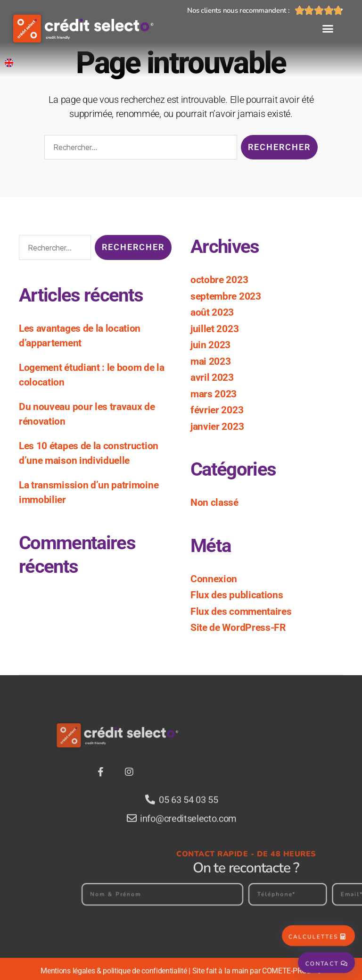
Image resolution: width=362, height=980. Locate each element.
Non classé (214, 503)
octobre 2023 (219, 280)
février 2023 (217, 410)
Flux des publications (237, 595)
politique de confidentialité (145, 971)
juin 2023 (210, 345)
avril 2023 (212, 377)
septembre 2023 (226, 296)
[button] (328, 29)
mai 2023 (210, 361)
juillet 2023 (214, 329)
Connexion (214, 579)
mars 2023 (214, 394)
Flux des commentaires (241, 611)
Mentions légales (68, 971)
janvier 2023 (217, 427)
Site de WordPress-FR (238, 628)
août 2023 (212, 312)
